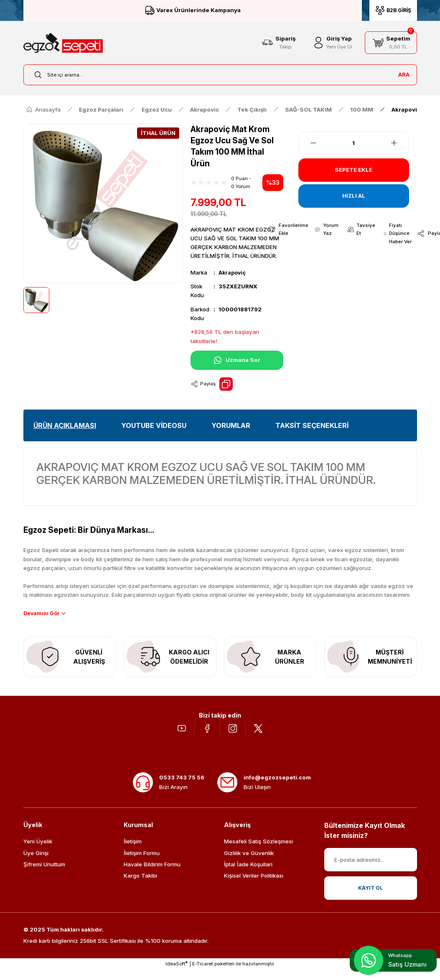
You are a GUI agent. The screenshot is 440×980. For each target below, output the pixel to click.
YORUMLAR (231, 425)
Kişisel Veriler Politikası (254, 886)
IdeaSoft (177, 974)
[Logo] (63, 43)
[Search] (220, 75)
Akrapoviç (233, 272)
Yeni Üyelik (38, 852)
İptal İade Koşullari (248, 875)
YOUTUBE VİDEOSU (154, 425)
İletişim (133, 852)
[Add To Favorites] (286, 230)
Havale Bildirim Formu (152, 875)
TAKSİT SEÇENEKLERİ (312, 425)
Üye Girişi (36, 863)
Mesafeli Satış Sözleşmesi (258, 852)
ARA (404, 74)
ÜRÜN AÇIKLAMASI (65, 425)
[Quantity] (354, 143)
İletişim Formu (142, 863)
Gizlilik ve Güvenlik (249, 863)
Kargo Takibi (140, 886)
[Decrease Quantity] (308, 143)
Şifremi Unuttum (44, 875)
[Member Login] (332, 43)
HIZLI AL (354, 196)
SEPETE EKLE (354, 170)
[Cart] (391, 43)
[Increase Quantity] (399, 143)
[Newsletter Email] (371, 870)
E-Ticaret (203, 974)
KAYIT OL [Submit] (371, 898)
